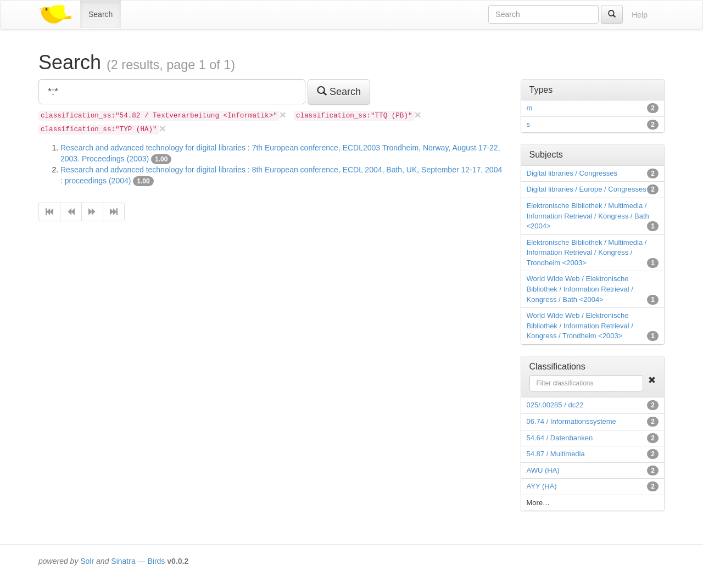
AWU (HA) (543, 470)
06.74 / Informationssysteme (571, 421)
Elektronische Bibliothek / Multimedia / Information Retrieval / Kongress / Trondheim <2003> (587, 253)
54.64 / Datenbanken (560, 438)
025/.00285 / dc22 (555, 405)
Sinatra (123, 561)
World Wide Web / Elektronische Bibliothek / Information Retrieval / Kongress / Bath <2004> (580, 289)
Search (101, 14)
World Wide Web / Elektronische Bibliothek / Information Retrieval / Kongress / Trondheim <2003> (580, 326)
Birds (156, 561)
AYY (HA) (542, 486)
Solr (87, 561)
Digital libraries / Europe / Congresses (587, 189)
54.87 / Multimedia (556, 454)
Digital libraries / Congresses (572, 173)
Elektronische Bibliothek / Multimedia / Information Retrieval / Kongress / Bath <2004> (588, 216)
